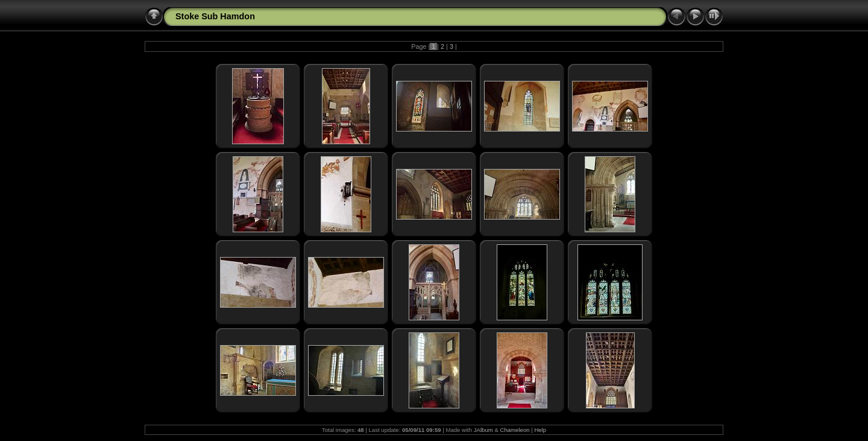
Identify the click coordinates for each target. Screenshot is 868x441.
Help (540, 430)
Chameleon (515, 430)
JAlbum (483, 430)
